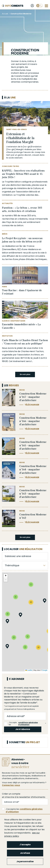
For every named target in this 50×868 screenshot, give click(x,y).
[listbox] (25, 565)
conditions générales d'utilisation (28, 724)
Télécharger (32, 405)
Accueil (5, 14)
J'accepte (25, 845)
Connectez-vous (11, 785)
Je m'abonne (23, 729)
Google (45, 670)
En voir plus (25, 374)
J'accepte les (24, 724)
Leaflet (29, 670)
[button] (7, 622)
